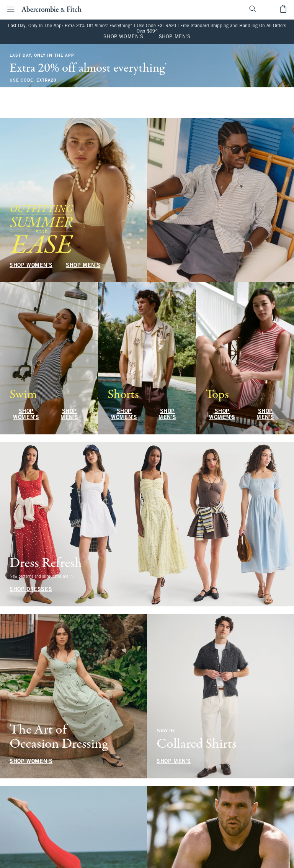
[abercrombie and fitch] (51, 9)
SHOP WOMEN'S (123, 37)
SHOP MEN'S (175, 37)
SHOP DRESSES (31, 590)
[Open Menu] (8, 9)
